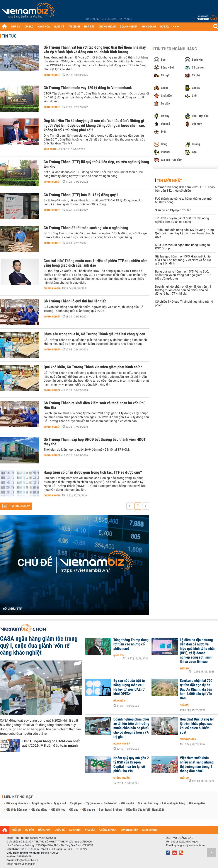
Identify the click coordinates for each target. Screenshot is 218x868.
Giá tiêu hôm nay (148, 803)
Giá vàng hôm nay (17, 803)
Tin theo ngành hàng (176, 49)
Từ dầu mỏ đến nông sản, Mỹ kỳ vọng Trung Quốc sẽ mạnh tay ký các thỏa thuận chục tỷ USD (185, 233)
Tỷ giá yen (76, 803)
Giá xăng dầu (197, 803)
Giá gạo (74, 810)
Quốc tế (118, 655)
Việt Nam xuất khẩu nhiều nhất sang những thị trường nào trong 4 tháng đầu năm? (197, 765)
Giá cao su (89, 810)
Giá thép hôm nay (17, 810)
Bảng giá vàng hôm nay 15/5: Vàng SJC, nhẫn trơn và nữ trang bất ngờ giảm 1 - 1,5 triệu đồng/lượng (183, 275)
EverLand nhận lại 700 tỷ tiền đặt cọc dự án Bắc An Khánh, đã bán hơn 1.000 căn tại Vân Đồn (196, 690)
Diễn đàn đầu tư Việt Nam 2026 (145, 810)
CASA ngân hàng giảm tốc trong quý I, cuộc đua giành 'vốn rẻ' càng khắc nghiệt (39, 646)
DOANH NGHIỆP (129, 27)
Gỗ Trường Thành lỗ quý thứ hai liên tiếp (75, 301)
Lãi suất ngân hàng (174, 803)
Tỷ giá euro (93, 803)
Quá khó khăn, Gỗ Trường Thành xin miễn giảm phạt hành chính (93, 367)
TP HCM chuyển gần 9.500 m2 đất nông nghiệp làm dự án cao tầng (182, 220)
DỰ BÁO (29, 27)
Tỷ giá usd (60, 803)
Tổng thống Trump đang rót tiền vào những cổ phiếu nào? (131, 644)
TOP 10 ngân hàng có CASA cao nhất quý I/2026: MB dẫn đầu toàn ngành (51, 743)
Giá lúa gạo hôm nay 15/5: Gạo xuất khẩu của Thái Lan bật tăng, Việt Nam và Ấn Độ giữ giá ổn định (183, 260)
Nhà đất (185, 705)
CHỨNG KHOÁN (107, 27)
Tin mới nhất (169, 181)
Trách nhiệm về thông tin (21, 864)
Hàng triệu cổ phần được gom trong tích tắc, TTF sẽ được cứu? (93, 473)
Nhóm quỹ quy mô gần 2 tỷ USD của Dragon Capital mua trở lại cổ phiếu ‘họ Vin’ (131, 765)
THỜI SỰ (16, 27)
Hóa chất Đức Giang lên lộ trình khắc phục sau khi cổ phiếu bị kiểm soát (197, 726)
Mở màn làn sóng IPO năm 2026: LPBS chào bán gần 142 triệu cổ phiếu (185, 189)
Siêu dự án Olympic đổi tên (173, 210)
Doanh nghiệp (52, 75)
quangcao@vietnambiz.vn (189, 845)
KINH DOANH (149, 27)
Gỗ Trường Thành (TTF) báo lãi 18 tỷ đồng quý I (81, 195)
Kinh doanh (50, 149)
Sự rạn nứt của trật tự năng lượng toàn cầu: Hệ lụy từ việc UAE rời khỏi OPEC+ (129, 687)
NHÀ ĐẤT (89, 27)
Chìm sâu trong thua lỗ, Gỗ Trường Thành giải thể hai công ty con (94, 334)
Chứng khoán (52, 288)
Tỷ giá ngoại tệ (41, 803)
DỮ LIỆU (165, 27)
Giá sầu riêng (39, 810)
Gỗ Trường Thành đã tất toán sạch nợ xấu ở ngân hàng (86, 228)
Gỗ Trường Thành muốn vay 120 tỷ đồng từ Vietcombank (88, 88)
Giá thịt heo (58, 810)
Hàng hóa (119, 701)
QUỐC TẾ (59, 27)
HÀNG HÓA (44, 27)
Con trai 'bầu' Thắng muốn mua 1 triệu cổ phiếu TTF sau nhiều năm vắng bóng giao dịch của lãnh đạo (96, 263)
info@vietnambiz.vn (26, 860)
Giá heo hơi (110, 803)
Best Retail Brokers (111, 810)
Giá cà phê (128, 803)
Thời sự (184, 669)
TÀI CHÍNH (74, 27)
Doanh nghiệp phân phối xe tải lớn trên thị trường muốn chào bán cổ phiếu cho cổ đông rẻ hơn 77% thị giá (183, 290)
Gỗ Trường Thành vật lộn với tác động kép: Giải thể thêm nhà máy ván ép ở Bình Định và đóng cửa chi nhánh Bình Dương (95, 50)
